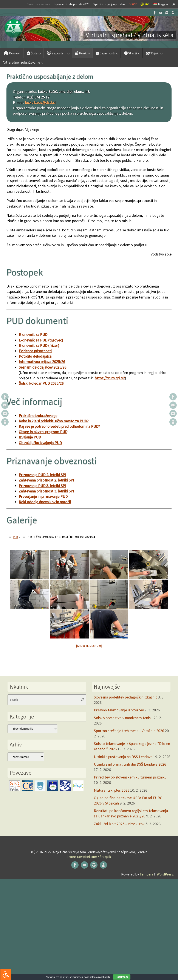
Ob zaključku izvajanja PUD (40, 443)
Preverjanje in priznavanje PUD (43, 496)
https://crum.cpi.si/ (110, 378)
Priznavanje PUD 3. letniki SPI (42, 486)
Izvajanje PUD (30, 437)
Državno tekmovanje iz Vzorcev (119, 710)
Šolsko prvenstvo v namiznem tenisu (123, 718)
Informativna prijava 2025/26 (42, 362)
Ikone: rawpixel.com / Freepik (89, 857)
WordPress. (165, 874)
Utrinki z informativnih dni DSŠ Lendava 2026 (130, 764)
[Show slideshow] (89, 646)
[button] (89, 28)
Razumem (122, 977)
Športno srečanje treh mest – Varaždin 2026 (129, 731)
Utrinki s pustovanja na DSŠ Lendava (123, 757)
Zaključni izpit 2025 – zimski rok (119, 824)
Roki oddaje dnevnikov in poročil (45, 502)
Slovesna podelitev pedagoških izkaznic (125, 697)
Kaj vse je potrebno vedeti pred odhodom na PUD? (59, 426)
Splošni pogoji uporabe (109, 4)
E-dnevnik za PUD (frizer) (39, 345)
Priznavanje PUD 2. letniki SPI (42, 475)
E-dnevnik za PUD (33, 335)
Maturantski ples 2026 (112, 790)
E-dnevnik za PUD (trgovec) (41, 340)
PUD (15, 537)
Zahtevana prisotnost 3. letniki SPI (46, 491)
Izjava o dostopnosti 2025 (72, 4)
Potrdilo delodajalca (35, 356)
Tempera (146, 874)
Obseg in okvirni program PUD (43, 432)
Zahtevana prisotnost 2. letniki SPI (46, 480)
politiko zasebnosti (100, 977)
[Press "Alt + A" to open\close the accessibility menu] (6, 974)
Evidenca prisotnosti (35, 351)
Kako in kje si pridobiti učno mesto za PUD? (54, 421)
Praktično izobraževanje (38, 416)
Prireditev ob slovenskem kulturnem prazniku (130, 777)
